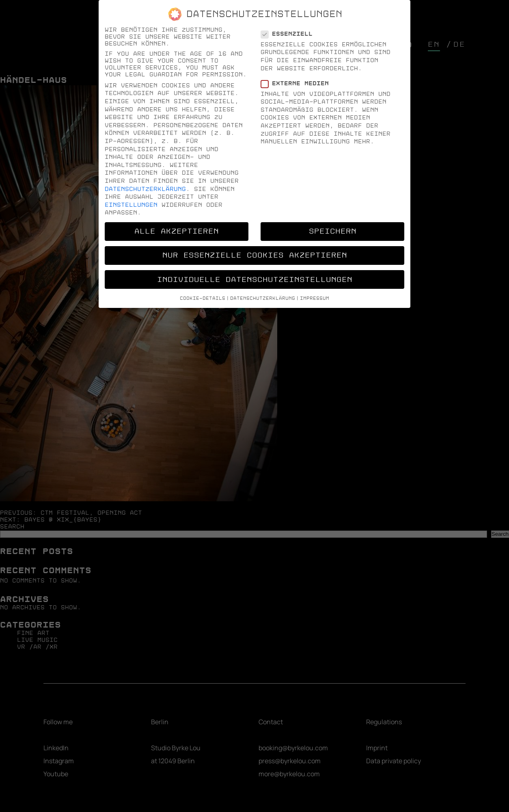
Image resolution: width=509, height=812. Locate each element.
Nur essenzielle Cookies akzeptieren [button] (255, 255)
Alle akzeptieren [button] (177, 231)
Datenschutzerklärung (145, 189)
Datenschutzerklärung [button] (263, 298)
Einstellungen (131, 205)
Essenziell (289, 34)
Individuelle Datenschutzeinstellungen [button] (255, 280)
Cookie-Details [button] (203, 298)
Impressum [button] (315, 298)
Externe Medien (297, 83)
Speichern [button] (333, 231)
